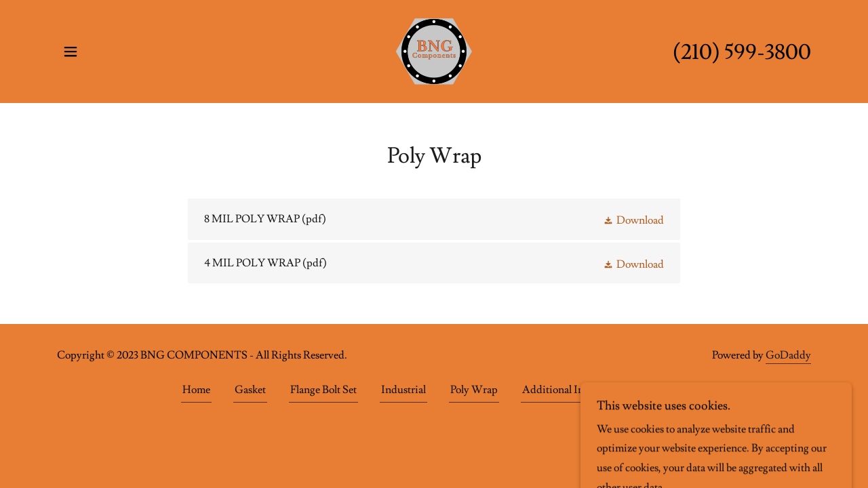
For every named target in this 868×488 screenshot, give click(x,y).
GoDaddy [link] (788, 355)
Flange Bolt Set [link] (323, 390)
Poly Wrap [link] (474, 390)
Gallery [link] (670, 390)
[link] (434, 49)
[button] (71, 52)
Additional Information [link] (575, 390)
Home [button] (196, 390)
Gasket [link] (250, 390)
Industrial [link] (403, 390)
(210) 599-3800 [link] (742, 52)
